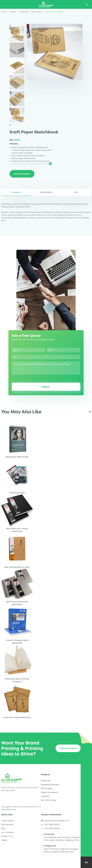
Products (12, 12)
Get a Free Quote (22, 174)
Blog (3, 828)
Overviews (16, 192)
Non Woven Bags (49, 800)
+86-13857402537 (52, 825)
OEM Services (7, 825)
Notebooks (23, 12)
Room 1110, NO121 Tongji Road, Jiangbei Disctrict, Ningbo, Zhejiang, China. (61, 850)
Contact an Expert (68, 748)
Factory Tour (7, 836)
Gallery (4, 840)
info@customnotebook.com (57, 821)
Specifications (46, 192)
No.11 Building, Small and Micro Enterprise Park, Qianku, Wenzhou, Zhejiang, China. (62, 839)
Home (4, 12)
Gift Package (47, 788)
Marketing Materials (50, 785)
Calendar (45, 796)
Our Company (8, 832)
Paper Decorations (49, 792)
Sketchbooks (35, 12)
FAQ (76, 192)
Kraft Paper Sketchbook (53, 12)
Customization (8, 821)
